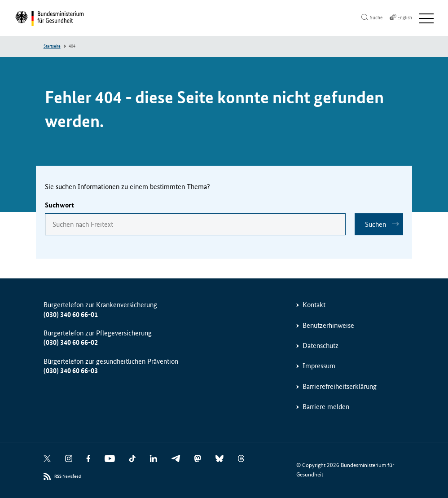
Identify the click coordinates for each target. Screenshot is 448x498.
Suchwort (59, 205)
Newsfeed (68, 477)
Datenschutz (321, 346)
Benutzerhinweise (328, 325)
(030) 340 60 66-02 (71, 342)
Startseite (52, 46)
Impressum (319, 366)
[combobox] (195, 224)
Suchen (376, 224)
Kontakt (314, 305)
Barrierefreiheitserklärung (340, 386)
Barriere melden (326, 407)
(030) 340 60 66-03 (71, 371)
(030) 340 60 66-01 (71, 315)
